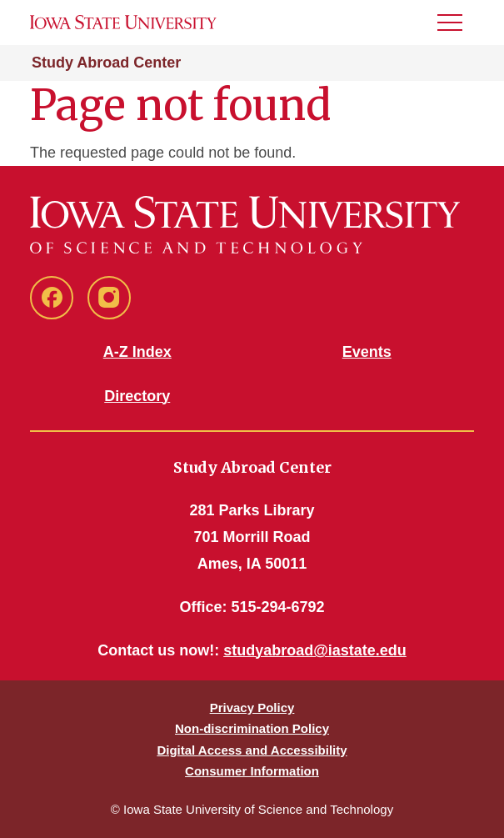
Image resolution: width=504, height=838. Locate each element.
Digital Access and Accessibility (252, 750)
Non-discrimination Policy (252, 728)
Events (367, 352)
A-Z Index (137, 352)
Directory (137, 396)
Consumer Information (252, 771)
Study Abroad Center (106, 63)
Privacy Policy (252, 708)
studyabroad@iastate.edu (315, 650)
